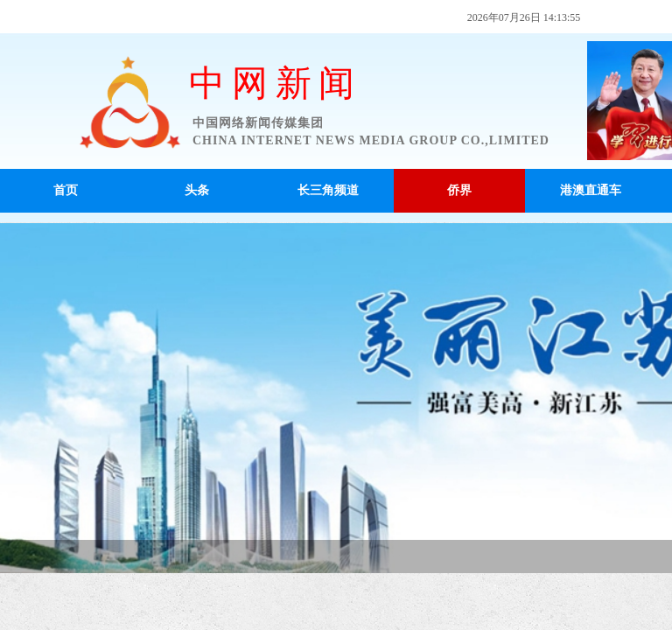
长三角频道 (328, 190)
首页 (66, 190)
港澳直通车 (591, 190)
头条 (197, 190)
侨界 (459, 190)
